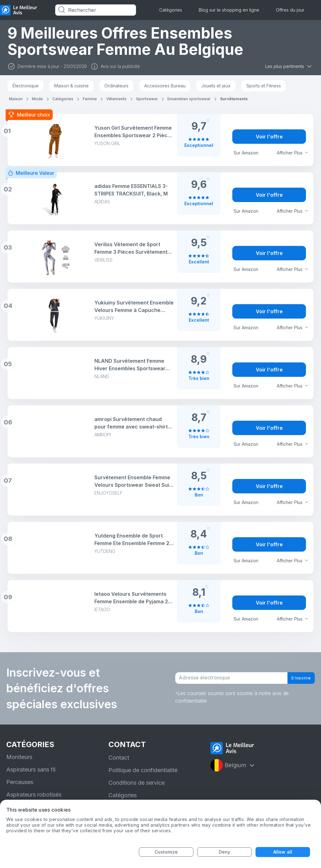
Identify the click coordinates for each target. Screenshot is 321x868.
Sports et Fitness (264, 86)
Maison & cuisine (71, 86)
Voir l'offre (269, 137)
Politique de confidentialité (143, 770)
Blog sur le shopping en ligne (229, 10)
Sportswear (147, 99)
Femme (90, 99)
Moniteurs (19, 757)
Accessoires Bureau (165, 86)
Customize (166, 852)
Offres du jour (290, 10)
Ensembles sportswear (189, 99)
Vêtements (116, 99)
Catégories (171, 10)
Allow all (283, 852)
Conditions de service (137, 783)
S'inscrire (296, 678)
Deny (224, 852)
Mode (37, 99)
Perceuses (20, 782)
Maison (16, 99)
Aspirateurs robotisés (34, 795)
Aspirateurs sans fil (31, 769)
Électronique (26, 86)
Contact (119, 758)
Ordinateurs (116, 86)
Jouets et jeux (216, 86)
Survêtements (234, 99)
